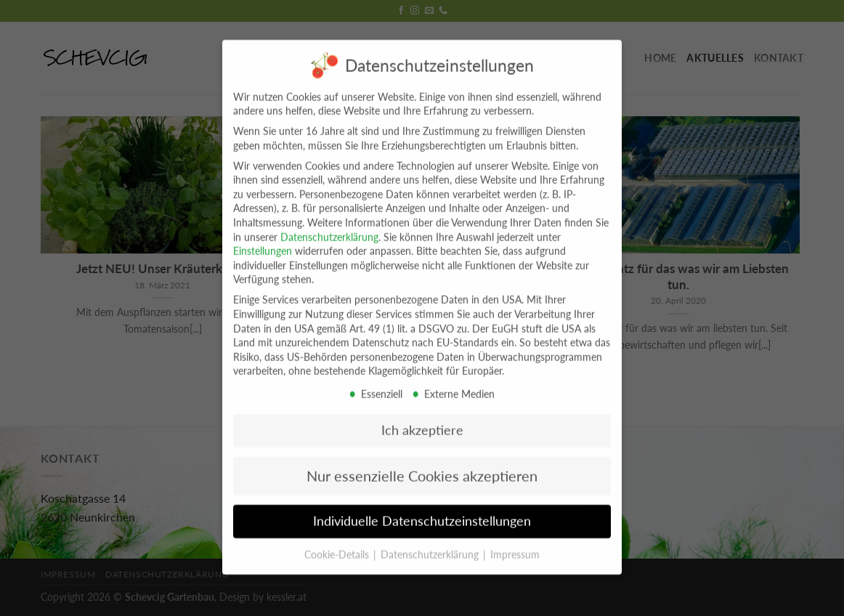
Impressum (515, 542)
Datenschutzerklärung (329, 225)
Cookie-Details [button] (338, 542)
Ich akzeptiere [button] (422, 418)
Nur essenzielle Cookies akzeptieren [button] (422, 464)
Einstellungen (263, 239)
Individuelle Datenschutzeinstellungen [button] (422, 509)
